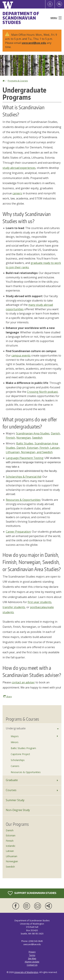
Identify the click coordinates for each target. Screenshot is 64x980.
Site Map (32, 958)
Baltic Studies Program (23, 748)
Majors (15, 736)
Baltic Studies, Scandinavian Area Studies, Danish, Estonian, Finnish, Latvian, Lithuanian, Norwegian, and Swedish (33, 448)
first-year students (40, 602)
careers (17, 193)
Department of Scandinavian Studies (21, 18)
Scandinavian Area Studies (33, 433)
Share (8, 696)
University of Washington (26, 972)
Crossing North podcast (42, 392)
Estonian (11, 835)
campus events (21, 355)
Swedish (37, 438)
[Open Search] (59, 4)
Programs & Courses (18, 81)
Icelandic (11, 846)
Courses (11, 790)
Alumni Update (32, 962)
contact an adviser (23, 682)
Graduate (12, 780)
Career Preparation (18, 532)
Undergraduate (16, 728)
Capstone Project (20, 754)
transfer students (14, 607)
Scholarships (18, 760)
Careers (15, 766)
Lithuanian (12, 856)
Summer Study (15, 800)
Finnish (10, 438)
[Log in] (50, 4)
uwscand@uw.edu (34, 43)
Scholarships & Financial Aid (23, 477)
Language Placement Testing (25, 458)
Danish (55, 433)
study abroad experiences (19, 168)
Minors (15, 742)
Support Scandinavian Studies (32, 893)
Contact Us (32, 965)
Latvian (10, 851)
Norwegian (24, 438)
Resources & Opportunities (23, 500)
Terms (32, 955)
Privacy (32, 952)
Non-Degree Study (18, 810)
